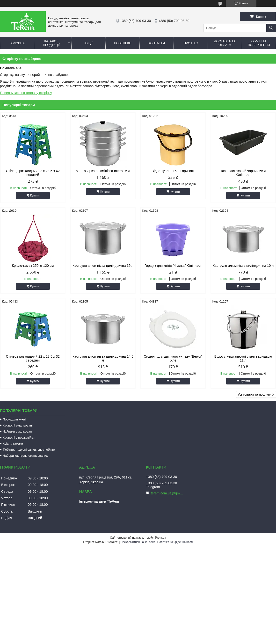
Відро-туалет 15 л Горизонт (173, 171)
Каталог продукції (51, 43)
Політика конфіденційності (175, 542)
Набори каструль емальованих (25, 456)
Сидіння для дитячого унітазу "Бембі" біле (173, 358)
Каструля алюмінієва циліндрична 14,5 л (103, 358)
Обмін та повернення (259, 43)
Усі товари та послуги (254, 394)
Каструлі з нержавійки (19, 438)
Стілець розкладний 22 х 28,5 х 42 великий (33, 173)
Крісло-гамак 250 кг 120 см (33, 266)
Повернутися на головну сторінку (26, 93)
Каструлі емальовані (18, 425)
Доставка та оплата (225, 43)
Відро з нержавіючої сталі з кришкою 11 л (243, 358)
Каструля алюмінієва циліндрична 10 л (243, 266)
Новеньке (122, 43)
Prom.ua (161, 538)
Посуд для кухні (14, 419)
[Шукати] (271, 28)
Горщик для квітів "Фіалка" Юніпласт (173, 266)
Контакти (157, 43)
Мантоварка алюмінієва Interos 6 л (103, 171)
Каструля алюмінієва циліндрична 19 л (103, 266)
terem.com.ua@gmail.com (168, 493)
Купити (35, 195)
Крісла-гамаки (13, 444)
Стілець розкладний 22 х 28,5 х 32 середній (33, 358)
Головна (17, 43)
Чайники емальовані (18, 431)
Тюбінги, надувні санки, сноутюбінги (29, 450)
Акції (88, 43)
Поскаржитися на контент (138, 542)
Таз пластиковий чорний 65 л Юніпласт (243, 173)
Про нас (191, 43)
